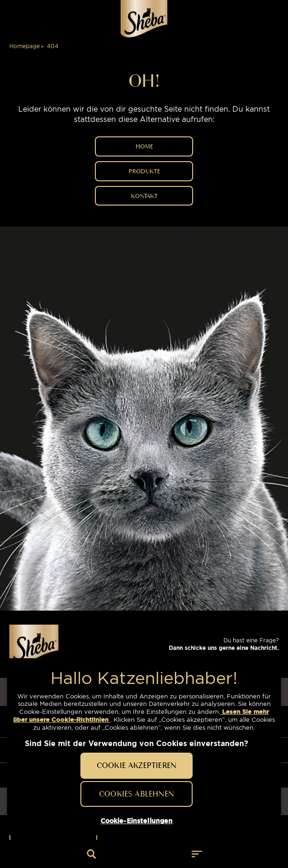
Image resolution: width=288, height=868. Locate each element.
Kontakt (144, 195)
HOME (144, 146)
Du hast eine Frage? (224, 644)
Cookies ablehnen (137, 794)
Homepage (25, 46)
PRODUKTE (144, 171)
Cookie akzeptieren (137, 765)
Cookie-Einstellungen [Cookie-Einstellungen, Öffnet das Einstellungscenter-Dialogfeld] (137, 821)
